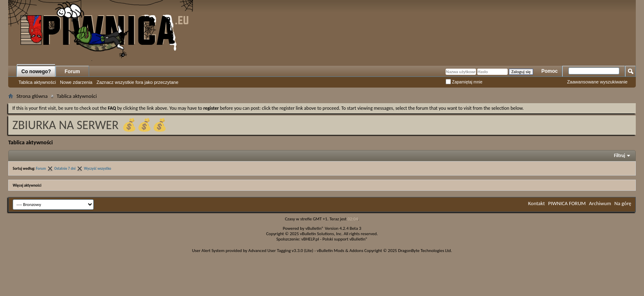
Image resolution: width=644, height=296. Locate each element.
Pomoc (550, 71)
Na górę (623, 203)
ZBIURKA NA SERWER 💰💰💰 (90, 125)
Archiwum (600, 203)
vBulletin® (315, 228)
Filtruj (620, 156)
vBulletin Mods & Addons (340, 251)
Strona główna (32, 96)
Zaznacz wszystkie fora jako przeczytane (137, 82)
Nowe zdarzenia (76, 82)
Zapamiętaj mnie (464, 82)
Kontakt (537, 203)
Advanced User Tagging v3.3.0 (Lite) (281, 251)
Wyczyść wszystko (97, 168)
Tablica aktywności (37, 82)
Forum (72, 72)
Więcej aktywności (27, 185)
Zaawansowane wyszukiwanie (597, 82)
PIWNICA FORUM (567, 203)
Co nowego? (36, 72)
